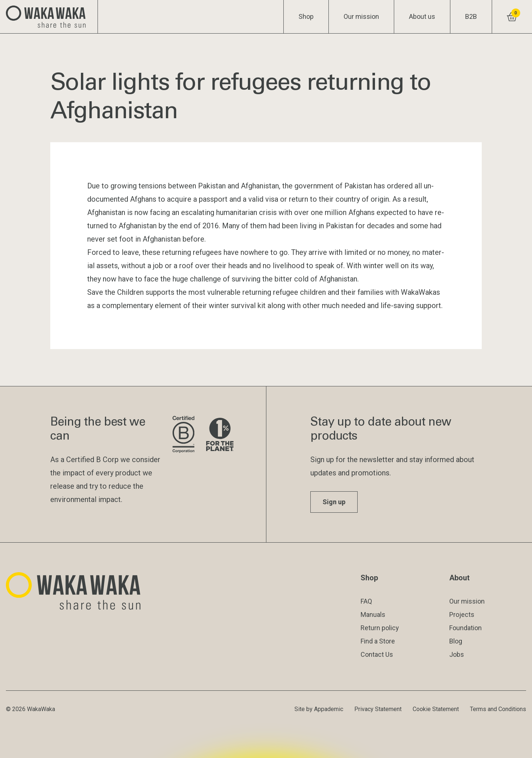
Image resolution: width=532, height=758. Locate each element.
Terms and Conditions (498, 709)
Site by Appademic (319, 709)
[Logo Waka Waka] (49, 17)
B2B (471, 16)
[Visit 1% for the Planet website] (220, 435)
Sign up (334, 502)
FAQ (366, 601)
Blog (456, 641)
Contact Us (377, 654)
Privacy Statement (378, 709)
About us (422, 16)
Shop (306, 16)
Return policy (380, 628)
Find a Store (378, 641)
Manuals (373, 614)
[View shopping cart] (512, 17)
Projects (462, 614)
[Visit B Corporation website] (183, 435)
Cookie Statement (436, 709)
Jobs (457, 654)
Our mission (361, 16)
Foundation (465, 628)
